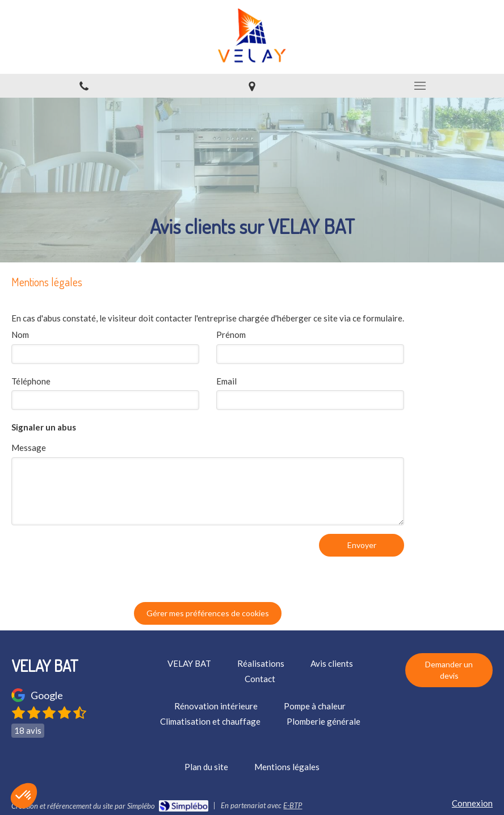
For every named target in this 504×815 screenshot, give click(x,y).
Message (29, 448)
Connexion (472, 803)
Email (226, 381)
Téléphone (31, 381)
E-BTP (293, 805)
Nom (20, 335)
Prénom (231, 335)
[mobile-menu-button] (420, 86)
